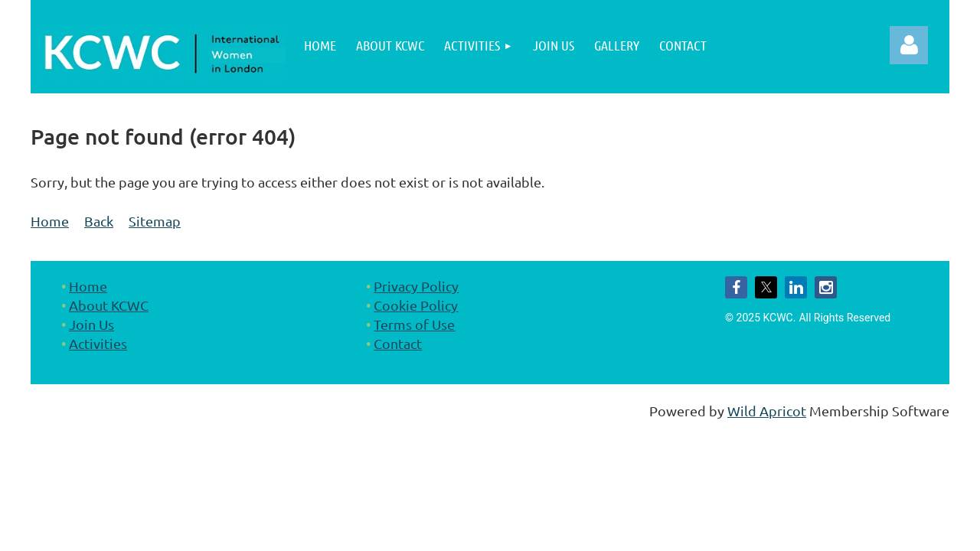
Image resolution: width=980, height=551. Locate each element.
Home (50, 221)
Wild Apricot (767, 411)
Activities (98, 343)
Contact (398, 343)
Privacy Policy (416, 286)
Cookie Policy (416, 305)
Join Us (91, 324)
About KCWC (109, 305)
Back (99, 221)
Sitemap (155, 221)
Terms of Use (414, 324)
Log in (909, 45)
